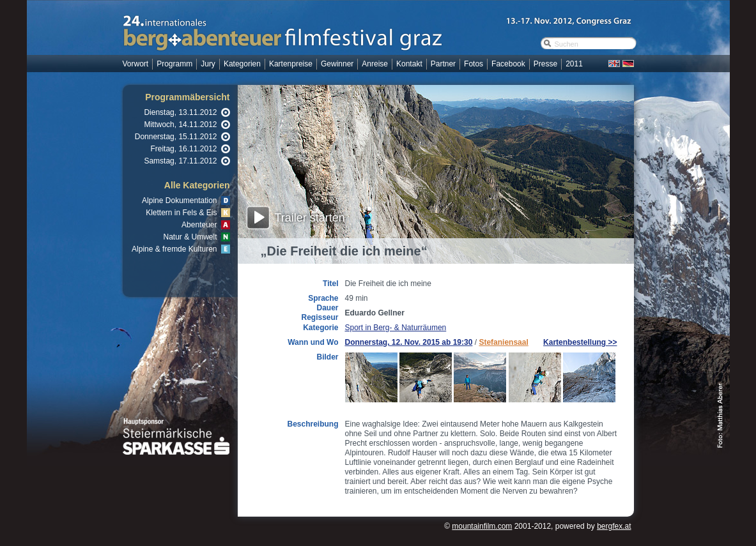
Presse (545, 64)
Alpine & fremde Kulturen (174, 249)
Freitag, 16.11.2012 (183, 149)
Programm (174, 64)
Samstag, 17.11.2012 (180, 161)
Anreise (375, 64)
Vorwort (136, 64)
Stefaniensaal (503, 342)
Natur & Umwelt (190, 237)
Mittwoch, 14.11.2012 (180, 125)
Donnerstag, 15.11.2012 (176, 137)
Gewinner (337, 64)
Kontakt (409, 64)
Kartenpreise (291, 64)
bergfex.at (614, 526)
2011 (574, 64)
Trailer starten (310, 218)
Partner (443, 64)
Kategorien (242, 64)
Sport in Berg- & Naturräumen (396, 328)
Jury (208, 64)
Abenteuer (199, 225)
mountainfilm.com (482, 526)
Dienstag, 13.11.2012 (180, 112)
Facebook (508, 64)
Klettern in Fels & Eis (181, 213)
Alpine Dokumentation (179, 201)
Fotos (474, 64)
